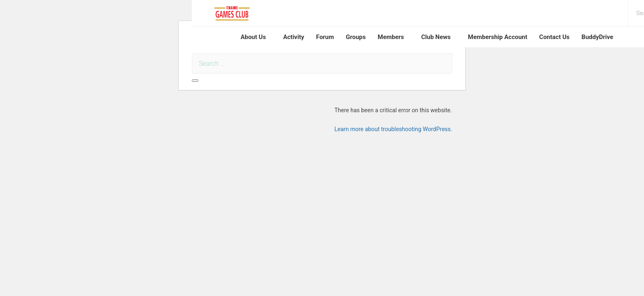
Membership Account (498, 37)
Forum (325, 37)
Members (391, 37)
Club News (436, 37)
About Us (253, 37)
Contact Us (554, 37)
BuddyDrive (597, 37)
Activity (293, 37)
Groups (356, 37)
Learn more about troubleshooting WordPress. (393, 129)
